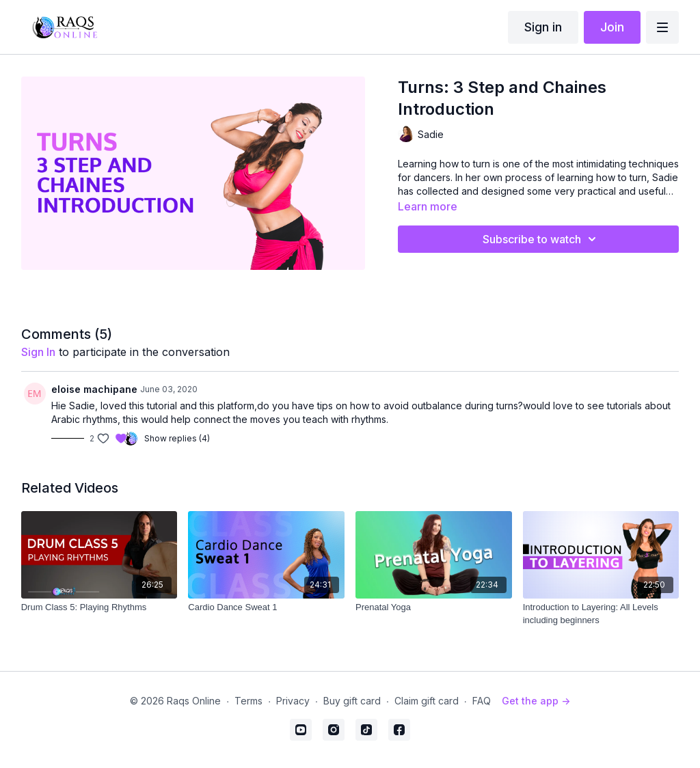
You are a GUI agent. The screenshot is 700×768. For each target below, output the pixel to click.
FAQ (482, 701)
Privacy (293, 701)
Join (612, 27)
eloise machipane (94, 389)
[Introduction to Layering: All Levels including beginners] (601, 614)
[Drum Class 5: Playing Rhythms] (99, 607)
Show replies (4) (177, 438)
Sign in (543, 27)
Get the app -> (536, 701)
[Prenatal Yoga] (434, 607)
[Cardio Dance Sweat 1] (266, 607)
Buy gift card (352, 701)
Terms (248, 701)
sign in (38, 352)
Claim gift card (427, 701)
